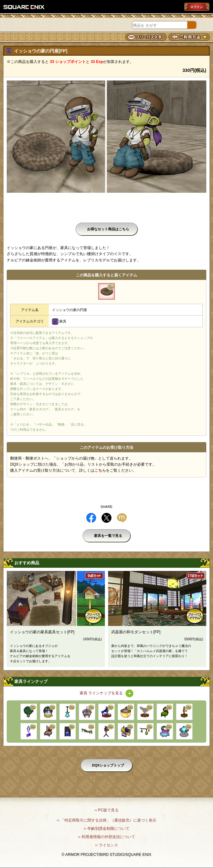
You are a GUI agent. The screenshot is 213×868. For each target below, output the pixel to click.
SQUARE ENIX (24, 7)
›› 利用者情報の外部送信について (106, 837)
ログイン (197, 7)
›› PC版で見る (106, 810)
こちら (100, 470)
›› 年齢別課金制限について (106, 829)
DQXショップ (39, 25)
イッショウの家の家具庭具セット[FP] (42, 632)
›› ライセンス (106, 845)
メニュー (7, 25)
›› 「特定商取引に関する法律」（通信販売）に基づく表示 (106, 820)
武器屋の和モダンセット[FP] (136, 632)
